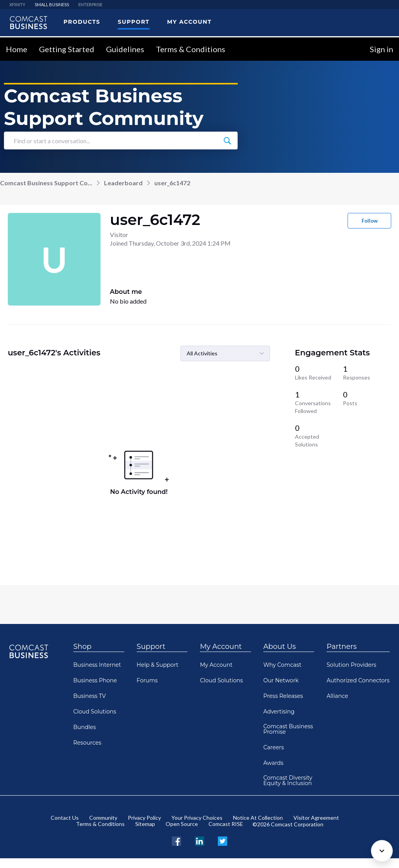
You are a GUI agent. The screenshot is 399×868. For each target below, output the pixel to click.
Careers (274, 747)
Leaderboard (123, 183)
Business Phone (95, 680)
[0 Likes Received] (319, 373)
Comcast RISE (226, 824)
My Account (221, 647)
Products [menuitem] (82, 22)
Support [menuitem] (133, 22)
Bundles (85, 727)
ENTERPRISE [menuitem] (90, 4)
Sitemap (145, 824)
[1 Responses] (367, 373)
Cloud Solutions (95, 712)
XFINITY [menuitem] (17, 4)
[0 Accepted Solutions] (319, 436)
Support (151, 647)
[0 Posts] (367, 402)
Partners (342, 647)
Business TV (90, 696)
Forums (147, 680)
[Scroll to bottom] (382, 851)
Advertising (279, 712)
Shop (82, 647)
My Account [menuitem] (189, 22)
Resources (87, 743)
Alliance (337, 696)
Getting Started (67, 49)
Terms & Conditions (191, 49)
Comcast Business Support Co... (46, 183)
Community (103, 818)
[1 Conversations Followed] (319, 402)
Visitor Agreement (316, 818)
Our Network (281, 680)
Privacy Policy (144, 818)
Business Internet (97, 665)
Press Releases (283, 696)
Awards (274, 763)
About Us (280, 647)
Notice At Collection (258, 818)
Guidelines (125, 49)
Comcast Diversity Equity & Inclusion (288, 780)
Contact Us (65, 818)
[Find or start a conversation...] (227, 141)
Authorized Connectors (358, 680)
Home (17, 49)
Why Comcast (282, 665)
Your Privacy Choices (197, 818)
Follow (370, 221)
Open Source (182, 824)
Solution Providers (351, 665)
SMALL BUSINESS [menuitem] (52, 4)
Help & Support (158, 665)
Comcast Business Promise (288, 729)
